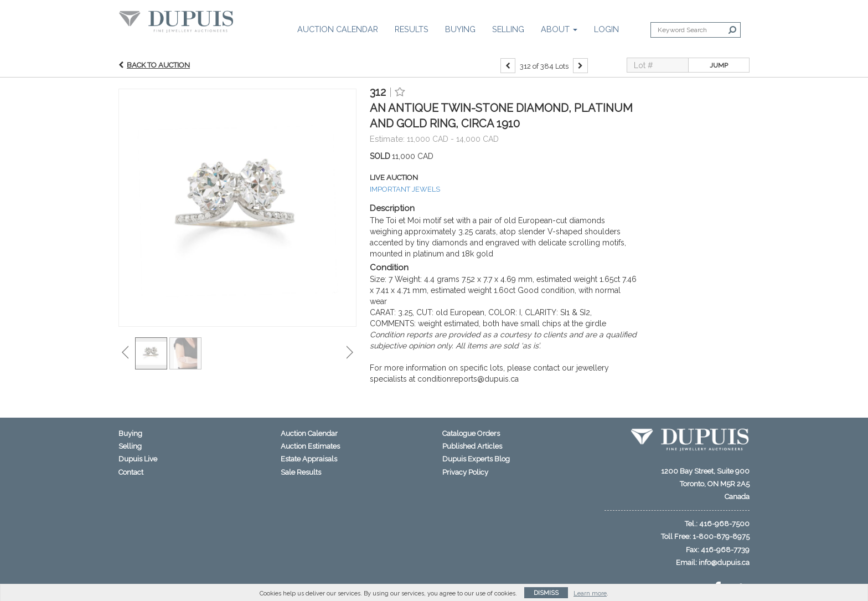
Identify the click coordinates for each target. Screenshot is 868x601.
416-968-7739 (725, 550)
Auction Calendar (338, 29)
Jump (719, 65)
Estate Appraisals (309, 459)
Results (412, 29)
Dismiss (546, 593)
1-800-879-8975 (721, 536)
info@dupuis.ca (724, 563)
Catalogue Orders (471, 433)
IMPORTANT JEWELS (405, 189)
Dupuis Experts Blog (476, 459)
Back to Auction (158, 65)
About (559, 29)
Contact (131, 472)
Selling (508, 29)
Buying (460, 29)
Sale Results (301, 472)
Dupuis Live (138, 459)
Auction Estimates (310, 446)
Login (606, 29)
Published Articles (472, 446)
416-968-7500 (724, 524)
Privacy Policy (465, 472)
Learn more (590, 594)
